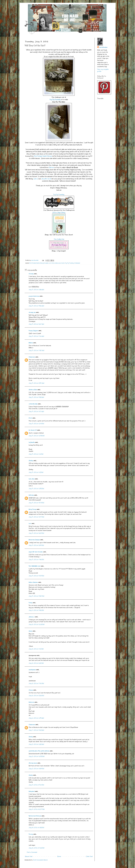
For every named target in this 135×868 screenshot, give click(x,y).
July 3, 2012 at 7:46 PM (36, 560)
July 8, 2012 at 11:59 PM (36, 769)
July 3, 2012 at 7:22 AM (36, 336)
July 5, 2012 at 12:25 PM (37, 624)
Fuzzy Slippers (33, 331)
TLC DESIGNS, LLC (35, 566)
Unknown (32, 357)
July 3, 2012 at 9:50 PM (36, 596)
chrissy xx (32, 312)
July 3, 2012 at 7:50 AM (36, 350)
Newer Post (29, 856)
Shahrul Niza (33, 390)
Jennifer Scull (46, 179)
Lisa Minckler (103, 47)
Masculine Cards (60, 263)
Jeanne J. (32, 617)
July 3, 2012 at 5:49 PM (36, 545)
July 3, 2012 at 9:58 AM (36, 397)
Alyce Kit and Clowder (36, 552)
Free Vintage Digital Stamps (43, 156)
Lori (30, 523)
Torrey (31, 834)
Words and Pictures (35, 816)
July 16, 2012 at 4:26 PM (37, 848)
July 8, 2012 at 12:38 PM (37, 756)
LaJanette (32, 442)
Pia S (30, 418)
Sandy (31, 737)
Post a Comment (32, 852)
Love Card (52, 263)
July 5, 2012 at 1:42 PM (36, 649)
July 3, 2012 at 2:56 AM (36, 290)
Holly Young (33, 509)
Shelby (31, 461)
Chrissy (31, 274)
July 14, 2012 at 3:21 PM (36, 785)
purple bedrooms (34, 296)
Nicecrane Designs (34, 540)
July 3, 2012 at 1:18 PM (36, 472)
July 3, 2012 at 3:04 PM (36, 503)
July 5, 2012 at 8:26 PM (36, 696)
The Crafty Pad (59, 239)
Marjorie (31, 702)
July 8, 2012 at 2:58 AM (36, 744)
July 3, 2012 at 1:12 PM (36, 454)
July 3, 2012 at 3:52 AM (36, 306)
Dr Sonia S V (33, 430)
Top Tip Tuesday (55, 100)
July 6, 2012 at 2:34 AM (36, 718)
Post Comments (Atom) (40, 860)
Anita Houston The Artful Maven (39, 751)
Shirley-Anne (33, 763)
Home (59, 856)
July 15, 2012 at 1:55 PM (36, 828)
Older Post (89, 856)
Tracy (31, 603)
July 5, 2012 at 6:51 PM (36, 663)
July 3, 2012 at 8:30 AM (36, 383)
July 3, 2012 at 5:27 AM (36, 324)
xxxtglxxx (32, 670)
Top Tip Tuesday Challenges (72, 263)
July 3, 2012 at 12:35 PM (37, 436)
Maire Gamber (33, 582)
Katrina (51, 167)
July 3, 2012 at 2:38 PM (36, 489)
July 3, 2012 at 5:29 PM (36, 533)
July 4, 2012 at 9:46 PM (36, 610)
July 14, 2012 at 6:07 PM (37, 809)
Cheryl (31, 690)
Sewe (30, 631)
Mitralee (31, 495)
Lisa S (35, 179)
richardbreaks (33, 404)
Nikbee (31, 343)
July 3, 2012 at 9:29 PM (36, 576)
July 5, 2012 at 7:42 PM (36, 683)
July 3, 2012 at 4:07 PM (36, 517)
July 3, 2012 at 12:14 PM (36, 424)
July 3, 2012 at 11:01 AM (36, 412)
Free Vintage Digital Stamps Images (39, 263)
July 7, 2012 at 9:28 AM (36, 730)
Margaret (32, 791)
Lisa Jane (32, 479)
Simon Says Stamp (59, 212)
